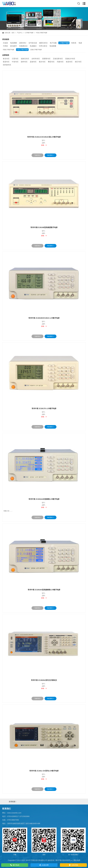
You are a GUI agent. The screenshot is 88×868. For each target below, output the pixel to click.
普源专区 (6, 62)
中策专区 (15, 62)
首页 (13, 33)
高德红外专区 (70, 59)
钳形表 (74, 43)
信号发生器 (33, 43)
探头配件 (14, 46)
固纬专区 (24, 62)
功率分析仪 (43, 46)
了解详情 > (37, 155)
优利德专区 (7, 65)
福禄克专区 (25, 59)
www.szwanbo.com (14, 813)
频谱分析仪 (43, 43)
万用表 (5, 46)
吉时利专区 (36, 59)
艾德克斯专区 (58, 59)
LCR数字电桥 (29, 33)
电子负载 (53, 43)
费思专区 (51, 62)
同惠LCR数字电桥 (9, 50)
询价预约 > (51, 155)
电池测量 (14, 43)
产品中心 (20, 33)
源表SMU (23, 43)
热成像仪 (33, 46)
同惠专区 (60, 62)
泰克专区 (6, 59)
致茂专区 (69, 62)
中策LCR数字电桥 (22, 50)
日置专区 (15, 59)
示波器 (5, 43)
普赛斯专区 (46, 59)
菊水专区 (42, 62)
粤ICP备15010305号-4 (64, 860)
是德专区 (33, 62)
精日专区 (78, 62)
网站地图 (77, 860)
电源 (80, 43)
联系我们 (7, 809)
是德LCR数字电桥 (36, 50)
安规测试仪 (23, 46)
